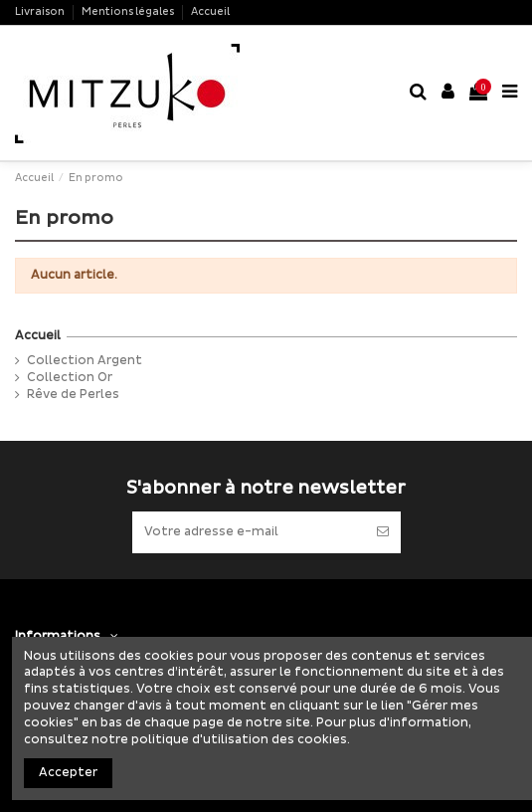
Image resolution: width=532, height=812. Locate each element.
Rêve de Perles (73, 395)
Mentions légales (129, 12)
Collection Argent (85, 361)
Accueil (210, 12)
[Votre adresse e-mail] (249, 532)
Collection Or (70, 378)
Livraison (41, 12)
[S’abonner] (383, 532)
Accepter (68, 773)
